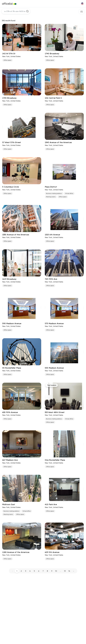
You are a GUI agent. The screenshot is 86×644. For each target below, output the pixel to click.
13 (65, 571)
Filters (82, 12)
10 (56, 571)
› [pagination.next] (74, 571)
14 (69, 571)
